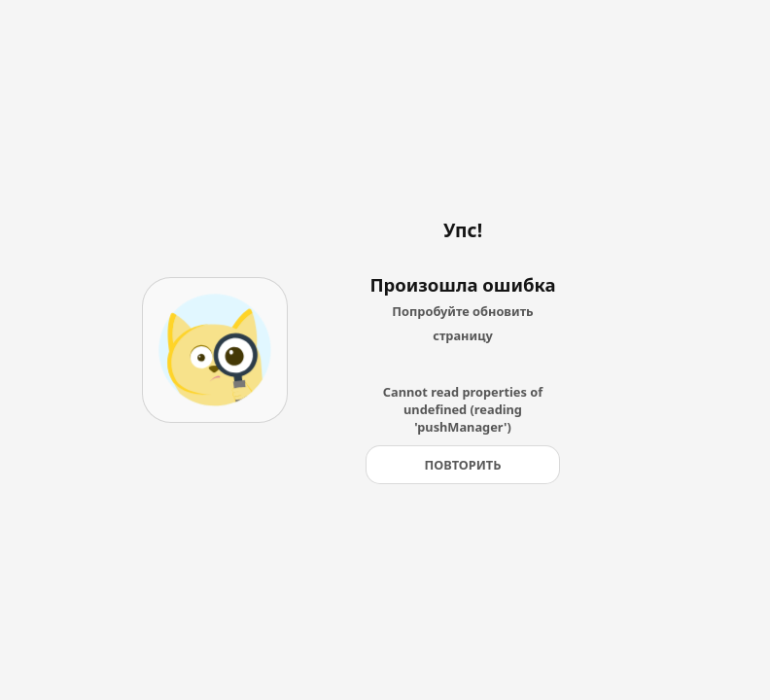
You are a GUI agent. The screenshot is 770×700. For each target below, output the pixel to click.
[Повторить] (463, 465)
